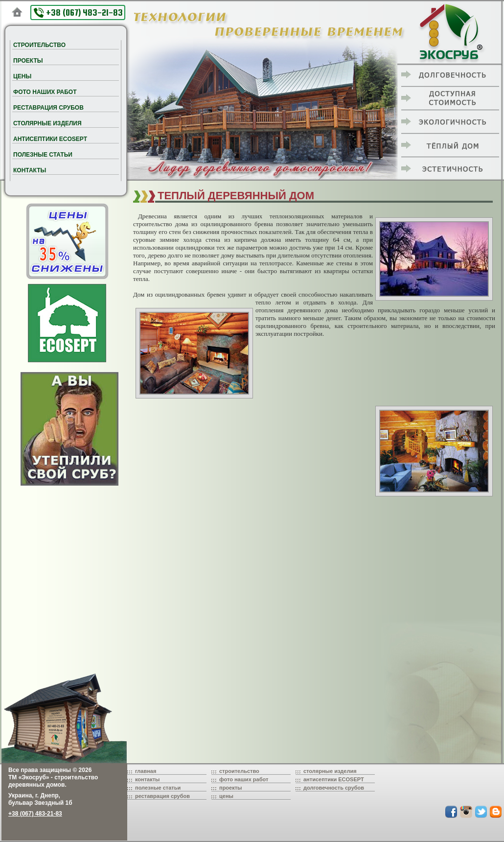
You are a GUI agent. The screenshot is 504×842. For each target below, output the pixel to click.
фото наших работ (244, 779)
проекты (231, 788)
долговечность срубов (334, 788)
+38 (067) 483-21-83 (78, 12)
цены (226, 796)
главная (146, 771)
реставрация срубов (162, 796)
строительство (239, 771)
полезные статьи (158, 788)
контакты (148, 779)
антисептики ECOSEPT (334, 779)
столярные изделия (330, 771)
